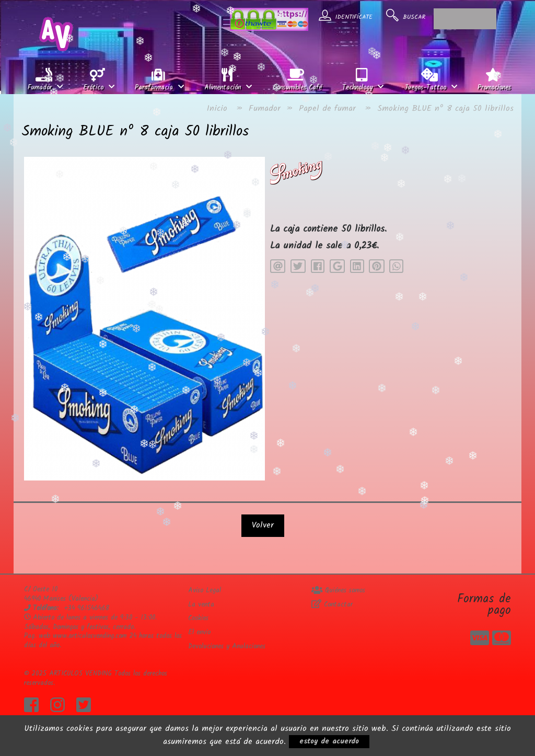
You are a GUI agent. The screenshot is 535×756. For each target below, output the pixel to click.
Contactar (332, 605)
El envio (199, 632)
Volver (263, 525)
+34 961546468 (86, 608)
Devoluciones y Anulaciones (227, 646)
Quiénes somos (338, 591)
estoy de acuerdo (329, 741)
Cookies (198, 618)
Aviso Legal (205, 591)
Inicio (217, 108)
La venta (201, 605)
